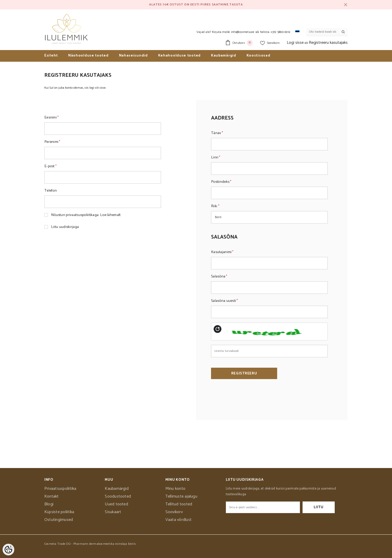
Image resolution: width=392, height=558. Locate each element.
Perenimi (52, 142)
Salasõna (219, 276)
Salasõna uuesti (224, 301)
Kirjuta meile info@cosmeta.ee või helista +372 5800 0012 (251, 32)
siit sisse (100, 88)
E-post (50, 166)
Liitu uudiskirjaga (65, 227)
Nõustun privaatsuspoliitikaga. (86, 215)
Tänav (217, 133)
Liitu (319, 507)
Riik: (215, 206)
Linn (215, 157)
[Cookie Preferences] (8, 550)
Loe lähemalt (110, 215)
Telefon (51, 191)
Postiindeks (221, 182)
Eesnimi (51, 117)
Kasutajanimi (222, 252)
